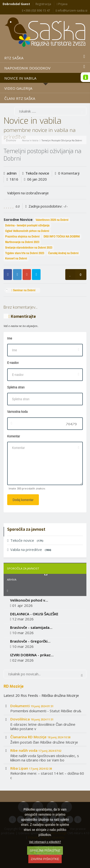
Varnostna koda (17, 411)
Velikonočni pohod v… (29, 600)
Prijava (62, 4)
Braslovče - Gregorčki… (30, 641)
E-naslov (13, 363)
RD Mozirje (14, 686)
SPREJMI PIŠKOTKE (45, 851)
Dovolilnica (32, 719)
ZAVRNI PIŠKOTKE (45, 859)
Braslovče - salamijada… (31, 627)
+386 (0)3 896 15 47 (36, 10)
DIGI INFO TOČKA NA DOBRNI (62, 236)
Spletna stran (16, 387)
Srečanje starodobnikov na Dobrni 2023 (29, 248)
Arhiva (12, 580)
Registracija (43, 4)
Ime (10, 338)
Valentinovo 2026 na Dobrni (52, 220)
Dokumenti (32, 706)
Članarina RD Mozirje (40, 737)
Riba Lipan (31, 768)
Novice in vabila (30, 140)
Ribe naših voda (36, 750)
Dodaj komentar (23, 500)
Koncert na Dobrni (16, 258)
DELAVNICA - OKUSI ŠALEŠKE (34, 614)
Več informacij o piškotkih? (45, 842)
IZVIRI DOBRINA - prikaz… (32, 655)
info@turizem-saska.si (71, 10)
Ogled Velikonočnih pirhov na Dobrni (27, 231)
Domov (11, 140)
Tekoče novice (37, 173)
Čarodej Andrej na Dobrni (63, 253)
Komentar (14, 436)
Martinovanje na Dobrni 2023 (22, 242)
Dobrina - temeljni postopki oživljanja (27, 225)
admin (12, 173)
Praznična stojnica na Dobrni (22, 236)
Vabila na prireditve (29, 549)
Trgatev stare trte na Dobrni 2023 (25, 253)
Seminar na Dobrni (23, 290)
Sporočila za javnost (23, 568)
